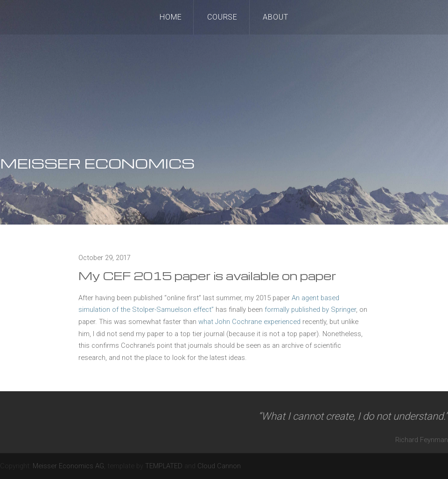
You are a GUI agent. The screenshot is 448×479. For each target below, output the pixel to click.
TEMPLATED (164, 466)
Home (171, 17)
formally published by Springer (310, 310)
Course (223, 17)
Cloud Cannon (219, 466)
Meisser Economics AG (68, 466)
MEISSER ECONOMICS (97, 163)
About (276, 17)
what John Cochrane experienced (249, 322)
